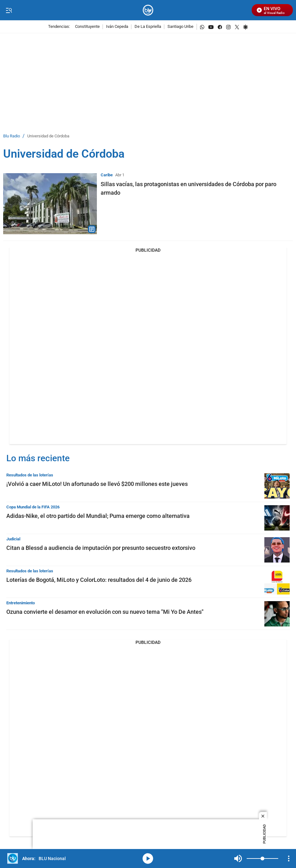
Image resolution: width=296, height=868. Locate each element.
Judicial (13, 539)
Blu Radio (12, 136)
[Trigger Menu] (9, 10)
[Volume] (262, 859)
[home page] (148, 10)
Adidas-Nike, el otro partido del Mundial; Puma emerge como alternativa (98, 516)
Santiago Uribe (180, 27)
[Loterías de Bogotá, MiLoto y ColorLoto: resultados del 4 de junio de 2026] (277, 582)
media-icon (148, 859)
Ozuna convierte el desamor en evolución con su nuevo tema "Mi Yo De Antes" (105, 612)
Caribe (107, 175)
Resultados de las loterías (30, 475)
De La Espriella (148, 27)
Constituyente (87, 27)
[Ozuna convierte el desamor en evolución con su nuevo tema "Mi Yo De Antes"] (277, 614)
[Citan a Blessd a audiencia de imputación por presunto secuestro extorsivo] (277, 550)
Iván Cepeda (117, 27)
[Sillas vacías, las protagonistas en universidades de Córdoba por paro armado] (50, 204)
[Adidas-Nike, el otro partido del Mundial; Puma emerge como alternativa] (277, 518)
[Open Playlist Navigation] (289, 859)
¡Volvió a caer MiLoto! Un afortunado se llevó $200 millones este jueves (97, 484)
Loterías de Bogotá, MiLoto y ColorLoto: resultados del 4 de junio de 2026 (99, 580)
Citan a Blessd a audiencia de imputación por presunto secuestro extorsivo (101, 548)
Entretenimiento (21, 603)
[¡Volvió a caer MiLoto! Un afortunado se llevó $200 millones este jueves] (277, 486)
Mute (238, 859)
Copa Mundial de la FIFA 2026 (33, 507)
